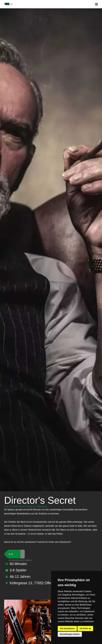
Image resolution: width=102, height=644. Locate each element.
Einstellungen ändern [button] (70, 634)
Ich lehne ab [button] (85, 628)
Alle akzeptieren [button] (67, 628)
